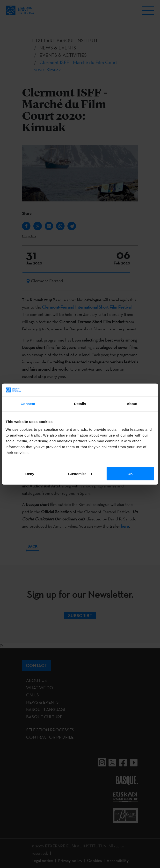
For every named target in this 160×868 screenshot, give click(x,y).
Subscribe (80, 615)
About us (36, 680)
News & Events (42, 702)
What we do (40, 688)
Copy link (29, 236)
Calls (33, 695)
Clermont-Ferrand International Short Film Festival (87, 307)
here (125, 526)
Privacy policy (70, 860)
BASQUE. (127, 780)
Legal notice (42, 860)
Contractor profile (50, 737)
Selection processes (50, 730)
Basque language (46, 709)
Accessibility (118, 860)
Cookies (94, 860)
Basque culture (44, 717)
